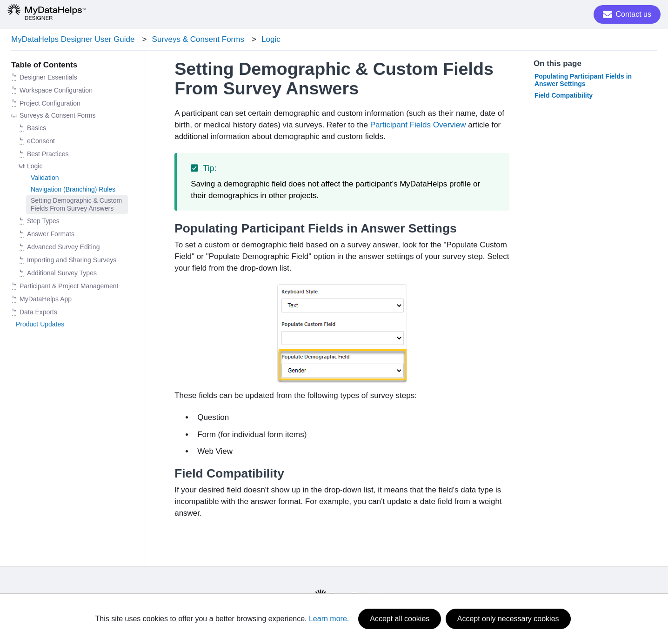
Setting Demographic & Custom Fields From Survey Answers (76, 204)
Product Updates (40, 324)
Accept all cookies (400, 619)
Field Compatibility (564, 95)
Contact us (627, 14)
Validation (45, 178)
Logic (271, 39)
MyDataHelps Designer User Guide (73, 39)
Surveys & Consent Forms (198, 39)
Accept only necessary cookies (508, 619)
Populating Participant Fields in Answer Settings (583, 80)
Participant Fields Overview (418, 125)
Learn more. (329, 619)
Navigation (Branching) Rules (73, 189)
